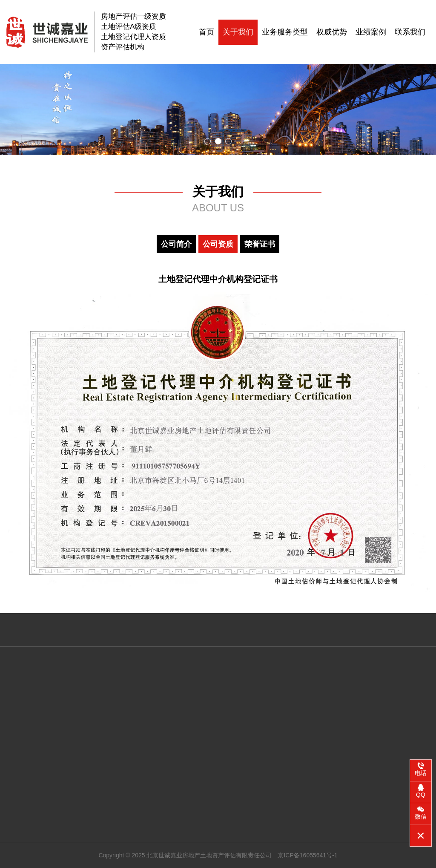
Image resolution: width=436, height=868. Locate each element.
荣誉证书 (260, 244)
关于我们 (238, 32)
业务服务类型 (285, 32)
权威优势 (332, 32)
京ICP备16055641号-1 (307, 855)
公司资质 (218, 244)
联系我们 (410, 32)
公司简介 (176, 244)
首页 (207, 32)
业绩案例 (371, 32)
